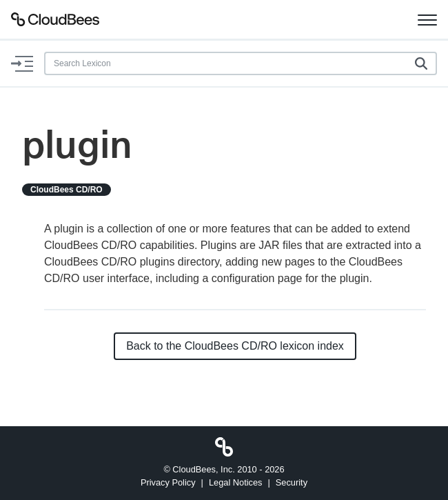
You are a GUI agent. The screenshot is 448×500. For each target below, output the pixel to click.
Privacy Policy (168, 482)
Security (292, 482)
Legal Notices (236, 482)
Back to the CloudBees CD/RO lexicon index (235, 346)
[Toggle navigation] (427, 19)
